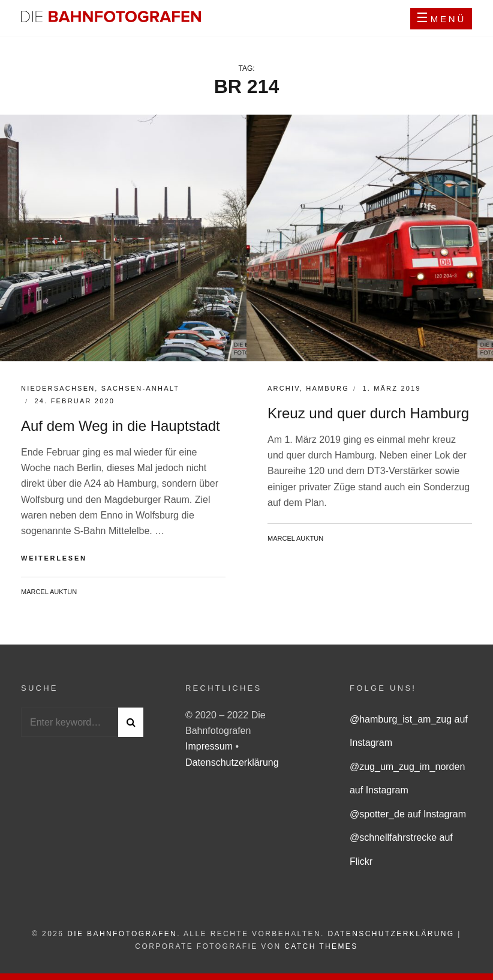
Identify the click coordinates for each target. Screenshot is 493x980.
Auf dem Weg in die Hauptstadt (121, 426)
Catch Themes (321, 946)
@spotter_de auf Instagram (408, 814)
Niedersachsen (58, 388)
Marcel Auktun (49, 592)
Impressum (211, 746)
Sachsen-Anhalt (140, 388)
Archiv (284, 388)
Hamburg (327, 388)
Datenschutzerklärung (232, 762)
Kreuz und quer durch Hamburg (368, 413)
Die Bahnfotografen (122, 934)
